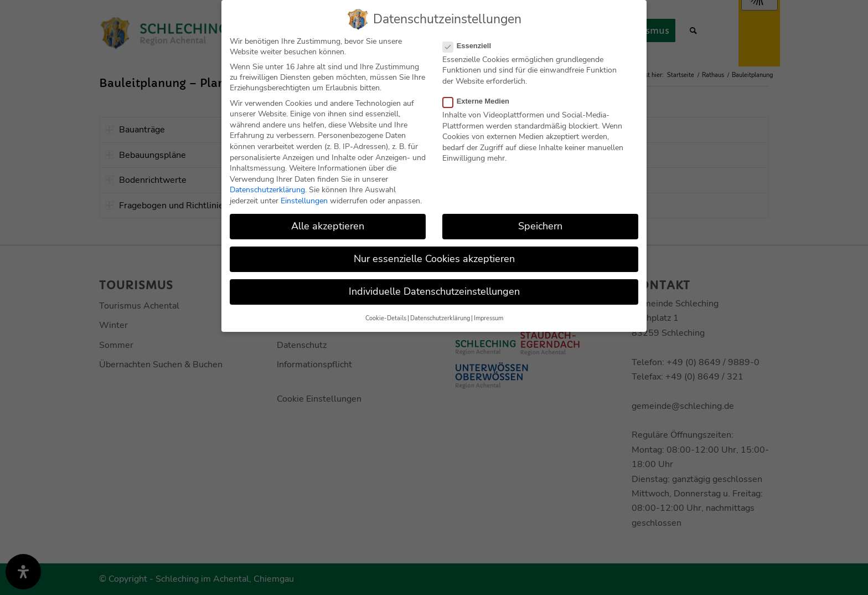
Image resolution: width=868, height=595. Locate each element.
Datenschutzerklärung (267, 189)
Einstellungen (304, 200)
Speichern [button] (540, 225)
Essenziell (471, 45)
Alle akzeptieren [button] (328, 225)
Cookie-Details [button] (386, 317)
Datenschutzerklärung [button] (440, 317)
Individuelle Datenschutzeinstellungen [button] (434, 291)
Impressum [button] (489, 317)
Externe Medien (480, 100)
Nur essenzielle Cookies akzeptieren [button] (434, 258)
